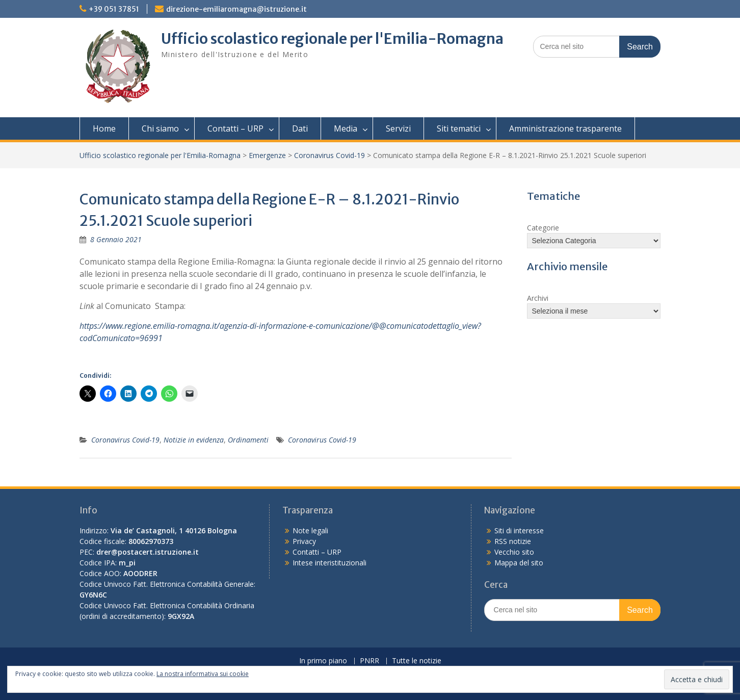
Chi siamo (160, 128)
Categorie (543, 228)
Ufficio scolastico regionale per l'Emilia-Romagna (332, 39)
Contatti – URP (235, 128)
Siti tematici (459, 128)
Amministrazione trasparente (565, 128)
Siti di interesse (519, 530)
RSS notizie (513, 541)
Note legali (310, 530)
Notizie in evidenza (194, 440)
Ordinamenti (248, 440)
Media (346, 128)
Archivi (538, 298)
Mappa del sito (519, 563)
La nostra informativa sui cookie (203, 674)
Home (104, 128)
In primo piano (323, 661)
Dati (300, 128)
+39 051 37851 (114, 9)
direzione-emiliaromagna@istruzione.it (236, 9)
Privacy (304, 541)
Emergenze (267, 155)
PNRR (369, 661)
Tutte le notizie (417, 661)
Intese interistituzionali (329, 563)
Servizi (398, 128)
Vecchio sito (514, 552)
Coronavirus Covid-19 (329, 155)
